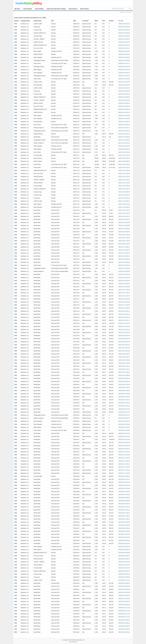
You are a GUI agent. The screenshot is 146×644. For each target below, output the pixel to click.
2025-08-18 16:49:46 (124, 632)
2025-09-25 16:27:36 (124, 409)
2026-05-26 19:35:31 (124, 45)
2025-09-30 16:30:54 (124, 378)
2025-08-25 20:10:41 (124, 547)
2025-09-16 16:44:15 (124, 446)
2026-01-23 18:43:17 (124, 128)
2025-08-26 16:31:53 (124, 540)
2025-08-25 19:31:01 (124, 571)
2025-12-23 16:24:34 (124, 152)
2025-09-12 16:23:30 (124, 452)
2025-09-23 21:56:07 (124, 418)
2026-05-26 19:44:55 (124, 30)
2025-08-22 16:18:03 (124, 589)
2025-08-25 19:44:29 (124, 562)
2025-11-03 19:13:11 (124, 216)
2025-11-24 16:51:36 (124, 204)
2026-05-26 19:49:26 (124, 27)
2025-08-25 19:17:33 (124, 580)
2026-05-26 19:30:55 (124, 51)
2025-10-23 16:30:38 (124, 271)
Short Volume (84, 9)
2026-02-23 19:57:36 (124, 100)
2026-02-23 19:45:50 (124, 116)
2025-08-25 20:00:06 (124, 553)
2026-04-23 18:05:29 (124, 60)
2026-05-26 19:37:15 (124, 42)
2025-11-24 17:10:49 (124, 183)
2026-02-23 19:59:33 (124, 97)
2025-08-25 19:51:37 (124, 556)
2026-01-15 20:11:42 (124, 134)
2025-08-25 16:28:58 (124, 583)
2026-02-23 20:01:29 (124, 94)
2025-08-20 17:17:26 (124, 608)
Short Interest (73, 9)
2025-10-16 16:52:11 (124, 311)
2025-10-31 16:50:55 (124, 222)
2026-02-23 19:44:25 (124, 119)
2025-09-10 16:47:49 (124, 479)
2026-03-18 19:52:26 (124, 85)
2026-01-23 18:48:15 (124, 125)
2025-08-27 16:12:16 (124, 534)
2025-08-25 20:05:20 (124, 550)
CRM (16, 24)
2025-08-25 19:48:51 (124, 559)
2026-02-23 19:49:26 (124, 109)
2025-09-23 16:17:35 (124, 433)
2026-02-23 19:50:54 (124, 106)
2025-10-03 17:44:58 (124, 360)
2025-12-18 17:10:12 (124, 155)
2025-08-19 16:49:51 (124, 620)
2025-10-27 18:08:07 (124, 247)
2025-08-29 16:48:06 (124, 522)
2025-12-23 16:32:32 (124, 146)
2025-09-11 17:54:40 (124, 458)
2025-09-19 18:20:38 (124, 440)
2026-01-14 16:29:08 (124, 137)
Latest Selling (39, 9)
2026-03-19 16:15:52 (124, 82)
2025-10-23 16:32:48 (124, 268)
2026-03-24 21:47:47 (124, 70)
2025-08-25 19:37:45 (124, 568)
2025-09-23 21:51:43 (124, 427)
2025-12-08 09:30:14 (124, 158)
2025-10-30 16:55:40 (124, 229)
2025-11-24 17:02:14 (124, 189)
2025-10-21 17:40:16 (124, 293)
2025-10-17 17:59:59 (124, 305)
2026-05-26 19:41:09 (124, 36)
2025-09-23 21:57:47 (124, 415)
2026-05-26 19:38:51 (124, 39)
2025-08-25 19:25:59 (124, 574)
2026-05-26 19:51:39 (124, 24)
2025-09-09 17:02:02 (124, 492)
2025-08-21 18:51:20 (124, 595)
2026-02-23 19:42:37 (124, 122)
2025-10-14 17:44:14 (124, 323)
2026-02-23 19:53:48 (124, 103)
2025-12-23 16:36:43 (124, 140)
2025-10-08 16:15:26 (124, 342)
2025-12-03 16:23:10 (124, 164)
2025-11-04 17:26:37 (124, 210)
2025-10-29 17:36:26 (124, 235)
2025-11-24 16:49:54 (124, 207)
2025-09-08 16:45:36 (124, 498)
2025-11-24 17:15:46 (124, 177)
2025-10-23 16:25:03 (124, 274)
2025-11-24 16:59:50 (124, 192)
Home (17, 9)
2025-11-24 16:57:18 (124, 198)
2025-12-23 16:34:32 (124, 143)
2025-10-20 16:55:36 (124, 299)
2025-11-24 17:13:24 (124, 180)
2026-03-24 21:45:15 (124, 76)
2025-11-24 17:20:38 (124, 174)
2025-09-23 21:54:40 (124, 421)
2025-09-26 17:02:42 (124, 397)
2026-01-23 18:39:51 (124, 131)
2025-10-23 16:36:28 (124, 265)
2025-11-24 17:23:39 (124, 171)
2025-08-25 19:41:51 (124, 565)
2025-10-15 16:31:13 (124, 317)
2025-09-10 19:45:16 (124, 476)
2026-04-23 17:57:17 (124, 63)
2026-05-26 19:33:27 (124, 48)
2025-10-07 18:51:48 (124, 348)
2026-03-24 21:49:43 (124, 67)
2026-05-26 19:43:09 (124, 33)
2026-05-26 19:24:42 (124, 54)
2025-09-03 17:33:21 (124, 510)
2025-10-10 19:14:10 (124, 330)
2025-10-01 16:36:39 (124, 372)
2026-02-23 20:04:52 (124, 88)
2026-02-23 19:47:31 (124, 112)
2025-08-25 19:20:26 (124, 577)
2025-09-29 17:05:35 (124, 385)
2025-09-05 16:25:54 (124, 504)
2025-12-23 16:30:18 (124, 149)
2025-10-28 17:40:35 (124, 241)
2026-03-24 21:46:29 (124, 73)
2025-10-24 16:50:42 (124, 253)
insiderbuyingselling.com (78, 640)
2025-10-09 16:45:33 (124, 336)
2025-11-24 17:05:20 (124, 186)
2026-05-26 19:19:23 (124, 57)
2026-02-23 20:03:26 (124, 91)
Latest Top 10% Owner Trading (56, 9)
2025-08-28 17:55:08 (124, 528)
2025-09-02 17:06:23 (124, 516)
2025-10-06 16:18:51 (124, 354)
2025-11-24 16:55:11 (124, 201)
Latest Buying (27, 9)
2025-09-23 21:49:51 (124, 430)
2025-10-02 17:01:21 (124, 366)
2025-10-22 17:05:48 (124, 287)
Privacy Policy (73, 642)
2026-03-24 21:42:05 (124, 79)
